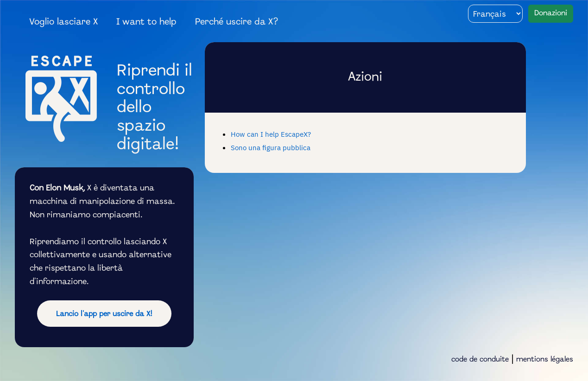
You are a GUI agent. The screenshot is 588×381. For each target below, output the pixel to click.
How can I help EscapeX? (271, 134)
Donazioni (551, 13)
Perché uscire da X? (237, 22)
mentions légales (545, 360)
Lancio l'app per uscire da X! (104, 314)
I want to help (146, 22)
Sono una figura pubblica (271, 147)
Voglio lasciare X (64, 22)
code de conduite (480, 360)
